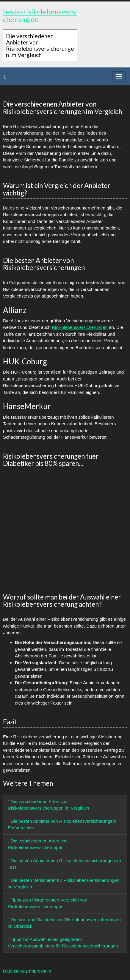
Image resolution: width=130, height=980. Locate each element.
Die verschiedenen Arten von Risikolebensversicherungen (38, 844)
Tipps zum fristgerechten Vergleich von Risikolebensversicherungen (47, 903)
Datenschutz (15, 971)
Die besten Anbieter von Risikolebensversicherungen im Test (64, 864)
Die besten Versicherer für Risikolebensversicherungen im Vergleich (64, 884)
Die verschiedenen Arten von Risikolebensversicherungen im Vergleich (48, 805)
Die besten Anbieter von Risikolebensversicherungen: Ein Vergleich (62, 825)
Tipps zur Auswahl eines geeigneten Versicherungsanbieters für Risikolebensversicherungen (63, 943)
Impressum (40, 971)
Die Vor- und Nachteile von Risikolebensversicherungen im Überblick (64, 923)
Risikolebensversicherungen (80, 327)
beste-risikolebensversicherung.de (40, 15)
